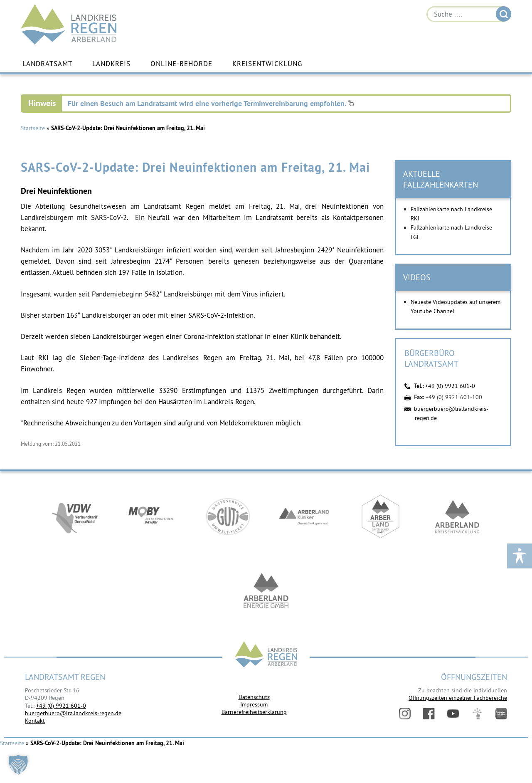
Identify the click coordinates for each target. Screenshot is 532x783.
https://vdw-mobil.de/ (75, 516)
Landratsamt (47, 64)
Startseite (33, 128)
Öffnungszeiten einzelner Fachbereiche (458, 698)
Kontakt (35, 721)
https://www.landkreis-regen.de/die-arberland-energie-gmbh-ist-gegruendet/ (266, 591)
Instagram (405, 714)
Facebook (429, 714)
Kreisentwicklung (267, 64)
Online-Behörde (181, 64)
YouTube (453, 714)
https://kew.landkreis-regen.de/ (457, 516)
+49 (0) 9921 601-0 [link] (61, 706)
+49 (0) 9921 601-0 (450, 386)
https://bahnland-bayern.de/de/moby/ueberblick (151, 516)
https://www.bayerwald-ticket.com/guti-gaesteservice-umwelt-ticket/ (228, 516)
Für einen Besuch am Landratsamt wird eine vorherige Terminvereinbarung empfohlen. (211, 103)
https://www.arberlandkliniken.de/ (304, 516)
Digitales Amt (477, 714)
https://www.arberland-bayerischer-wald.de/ (381, 516)
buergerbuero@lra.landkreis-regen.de (73, 713)
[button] (18, 765)
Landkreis (111, 64)
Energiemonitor (501, 714)
